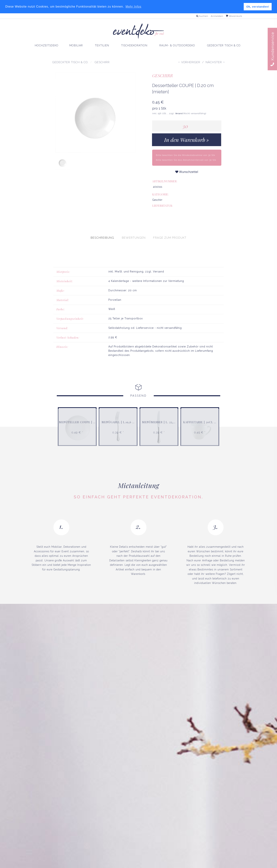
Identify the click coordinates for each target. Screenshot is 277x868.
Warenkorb (234, 16)
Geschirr (163, 76)
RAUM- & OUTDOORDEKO (177, 45)
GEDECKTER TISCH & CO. (224, 45)
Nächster (214, 62)
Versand (179, 114)
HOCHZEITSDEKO (47, 45)
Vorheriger (191, 62)
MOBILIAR (76, 45)
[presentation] (102, 228)
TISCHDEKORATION (134, 45)
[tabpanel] (138, 299)
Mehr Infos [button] (134, 7)
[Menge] (187, 126)
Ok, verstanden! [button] (258, 7)
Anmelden (217, 16)
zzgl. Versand (155, 262)
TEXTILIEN (102, 45)
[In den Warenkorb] (187, 140)
